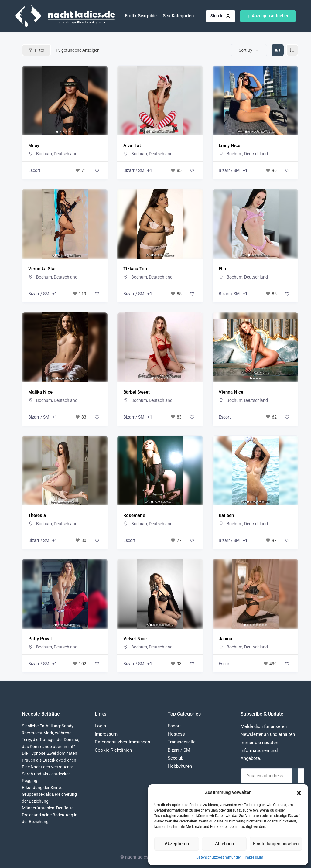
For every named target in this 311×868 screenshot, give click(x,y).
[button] (299, 792)
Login (100, 726)
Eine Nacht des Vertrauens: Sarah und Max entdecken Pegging (47, 774)
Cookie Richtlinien (113, 750)
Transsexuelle (182, 742)
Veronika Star (42, 269)
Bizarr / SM (134, 170)
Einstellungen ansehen (276, 844)
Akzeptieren (177, 844)
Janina (225, 639)
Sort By (246, 50)
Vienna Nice (231, 392)
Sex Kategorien (178, 16)
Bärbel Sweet (137, 392)
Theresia (37, 515)
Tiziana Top (135, 269)
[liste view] (292, 50)
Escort (34, 170)
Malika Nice (40, 392)
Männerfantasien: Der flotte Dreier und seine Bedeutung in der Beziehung (50, 815)
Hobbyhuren (180, 766)
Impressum (254, 857)
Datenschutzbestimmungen (219, 857)
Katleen (226, 515)
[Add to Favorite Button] (97, 170)
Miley (34, 145)
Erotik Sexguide (141, 16)
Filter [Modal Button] (36, 50)
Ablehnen (224, 844)
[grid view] (278, 50)
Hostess (176, 734)
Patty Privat (40, 639)
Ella (222, 269)
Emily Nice (229, 145)
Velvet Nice (135, 639)
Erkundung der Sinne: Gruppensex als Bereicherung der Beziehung (49, 794)
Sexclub (176, 758)
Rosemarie (134, 515)
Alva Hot (132, 145)
